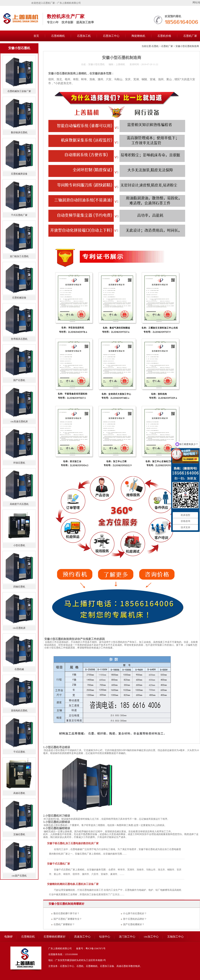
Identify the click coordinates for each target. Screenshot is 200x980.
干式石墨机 (19, 752)
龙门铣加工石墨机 (19, 256)
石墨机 (155, 46)
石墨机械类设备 (19, 174)
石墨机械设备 (19, 298)
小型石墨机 (59, 750)
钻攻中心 (105, 937)
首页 (36, 36)
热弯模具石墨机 (19, 339)
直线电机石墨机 (19, 711)
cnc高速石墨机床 (19, 422)
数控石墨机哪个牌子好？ (66, 913)
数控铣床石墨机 (19, 132)
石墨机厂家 (167, 46)
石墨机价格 (164, 36)
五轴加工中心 (175, 937)
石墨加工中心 (111, 36)
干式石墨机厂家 (19, 215)
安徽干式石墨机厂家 (59, 864)
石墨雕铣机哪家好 (55, 937)
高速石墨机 (19, 793)
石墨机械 (19, 669)
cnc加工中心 (151, 937)
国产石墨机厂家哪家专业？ (68, 919)
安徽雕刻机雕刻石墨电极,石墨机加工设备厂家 (73, 884)
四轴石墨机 (19, 587)
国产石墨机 (19, 380)
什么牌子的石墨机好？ (135, 913)
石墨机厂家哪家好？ (64, 924)
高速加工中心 (82, 937)
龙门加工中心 (127, 937)
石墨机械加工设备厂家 (19, 91)
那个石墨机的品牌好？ (135, 919)
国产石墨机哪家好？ (134, 924)
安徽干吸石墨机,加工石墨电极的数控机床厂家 (73, 843)
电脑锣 (8, 937)
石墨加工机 (84, 36)
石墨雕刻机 (28, 937)
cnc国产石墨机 (19, 876)
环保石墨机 (19, 463)
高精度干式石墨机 (19, 504)
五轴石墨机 (19, 834)
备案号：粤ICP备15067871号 (91, 948)
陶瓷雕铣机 (138, 36)
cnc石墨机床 (19, 628)
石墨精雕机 (58, 36)
